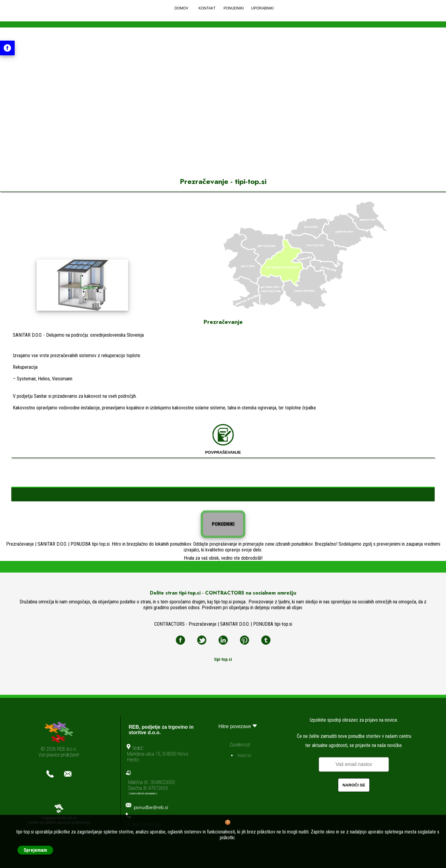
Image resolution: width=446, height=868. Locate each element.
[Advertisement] (223, 115)
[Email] (354, 764)
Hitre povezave (238, 726)
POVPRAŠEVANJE (223, 439)
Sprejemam (35, 850)
